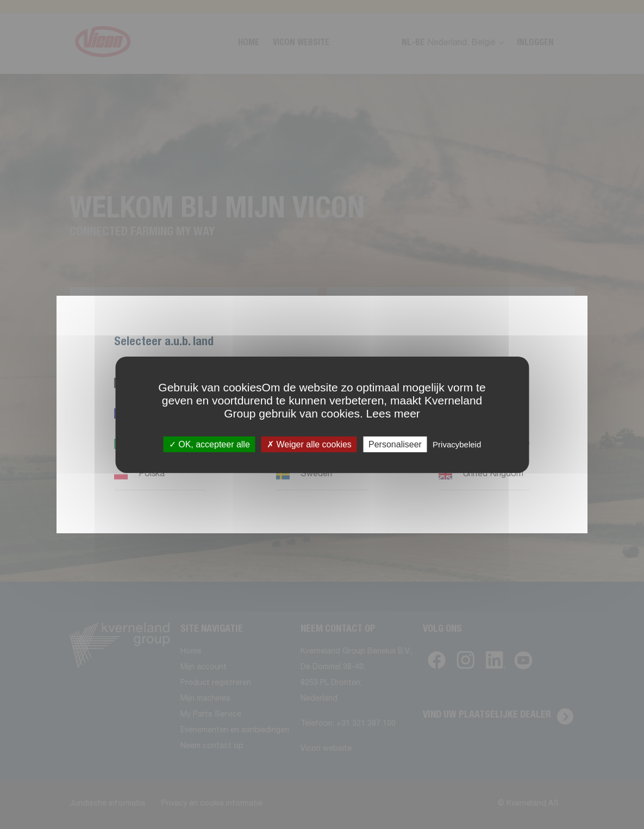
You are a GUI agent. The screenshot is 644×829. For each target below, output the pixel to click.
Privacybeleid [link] (457, 444)
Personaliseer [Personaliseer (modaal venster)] (395, 444)
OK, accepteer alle (210, 444)
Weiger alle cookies (309, 444)
